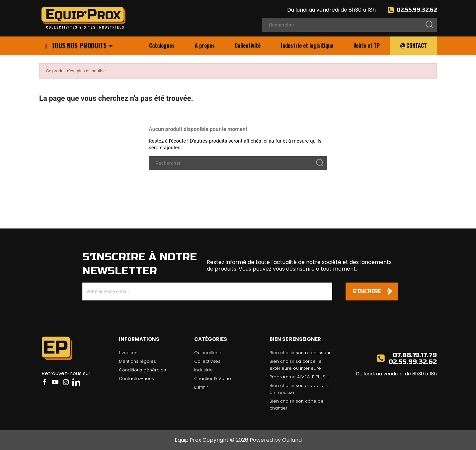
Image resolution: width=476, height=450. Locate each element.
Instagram (66, 382)
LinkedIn (76, 382)
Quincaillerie (208, 353)
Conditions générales (142, 370)
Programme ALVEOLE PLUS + (300, 377)
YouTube (55, 382)
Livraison (128, 353)
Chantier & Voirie (213, 379)
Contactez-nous (136, 379)
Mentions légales (137, 361)
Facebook (44, 382)
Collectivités (207, 361)
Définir (201, 387)
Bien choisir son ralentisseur (300, 353)
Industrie (203, 370)
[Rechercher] (350, 25)
